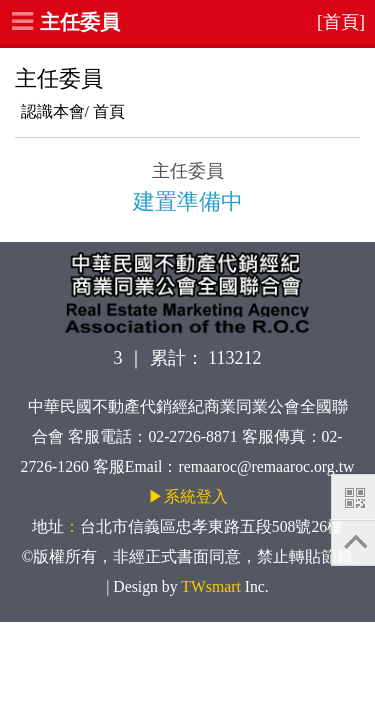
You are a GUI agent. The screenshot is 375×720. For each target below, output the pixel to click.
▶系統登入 (188, 496)
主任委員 (80, 22)
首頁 (109, 111)
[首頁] (341, 22)
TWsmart (210, 586)
